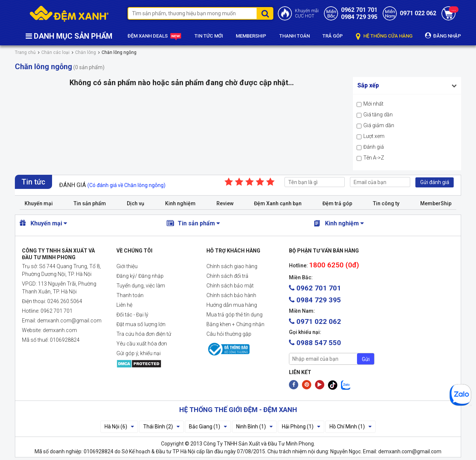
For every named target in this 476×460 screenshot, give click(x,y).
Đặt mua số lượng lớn (141, 324)
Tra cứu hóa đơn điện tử (144, 334)
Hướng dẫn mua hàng (232, 305)
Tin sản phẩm (90, 203)
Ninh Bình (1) (254, 427)
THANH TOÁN (295, 36)
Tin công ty (386, 203)
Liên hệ (124, 305)
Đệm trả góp (337, 203)
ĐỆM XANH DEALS (155, 36)
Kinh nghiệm (180, 203)
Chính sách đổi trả (227, 276)
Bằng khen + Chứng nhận (235, 324)
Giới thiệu (127, 266)
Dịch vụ (136, 203)
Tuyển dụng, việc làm (141, 286)
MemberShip (436, 203)
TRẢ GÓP (333, 36)
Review (225, 203)
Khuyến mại (39, 203)
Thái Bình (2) (161, 427)
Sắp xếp (368, 85)
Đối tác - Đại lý (132, 315)
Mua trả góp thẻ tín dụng (234, 315)
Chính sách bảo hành (231, 295)
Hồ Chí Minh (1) (350, 427)
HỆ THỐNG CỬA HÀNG (384, 36)
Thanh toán (130, 295)
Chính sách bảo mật (230, 286)
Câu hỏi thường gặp (229, 334)
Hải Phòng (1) (301, 427)
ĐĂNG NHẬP (443, 36)
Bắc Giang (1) (208, 427)
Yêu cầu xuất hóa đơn (142, 344)
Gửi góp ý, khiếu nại (139, 353)
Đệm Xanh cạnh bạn (278, 203)
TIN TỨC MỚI (209, 36)
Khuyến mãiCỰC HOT (307, 13)
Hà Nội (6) (119, 427)
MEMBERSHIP (251, 36)
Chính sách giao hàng (232, 266)
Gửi (366, 359)
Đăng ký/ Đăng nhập (140, 276)
